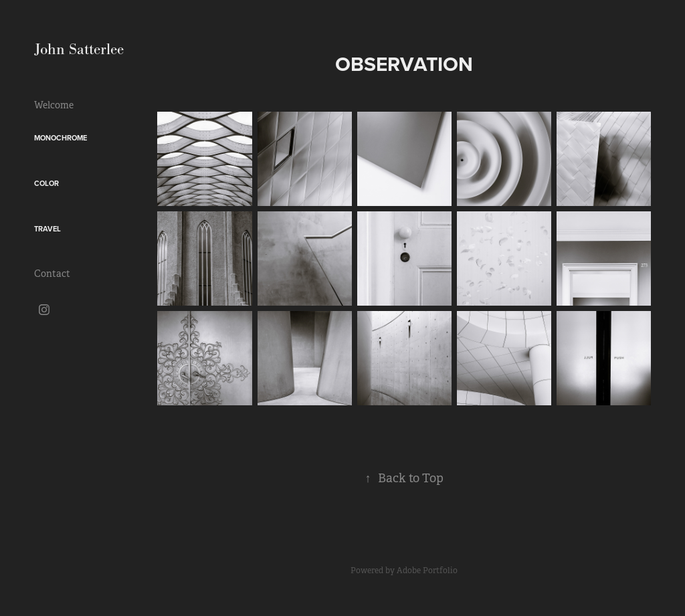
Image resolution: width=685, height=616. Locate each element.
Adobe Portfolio (427, 571)
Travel (47, 229)
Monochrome (61, 138)
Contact (52, 274)
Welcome (54, 105)
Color (46, 183)
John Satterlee (79, 49)
